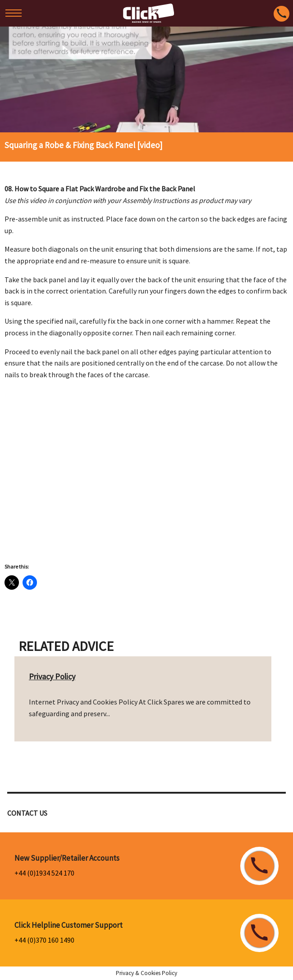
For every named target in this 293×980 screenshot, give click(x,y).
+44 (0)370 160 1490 (44, 940)
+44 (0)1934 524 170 (44, 873)
